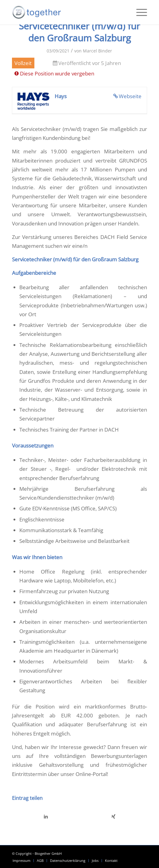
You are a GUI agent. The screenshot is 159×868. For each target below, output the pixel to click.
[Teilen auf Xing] (113, 816)
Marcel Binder (97, 51)
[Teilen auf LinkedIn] (46, 816)
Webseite (130, 96)
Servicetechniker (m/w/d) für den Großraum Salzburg (79, 32)
